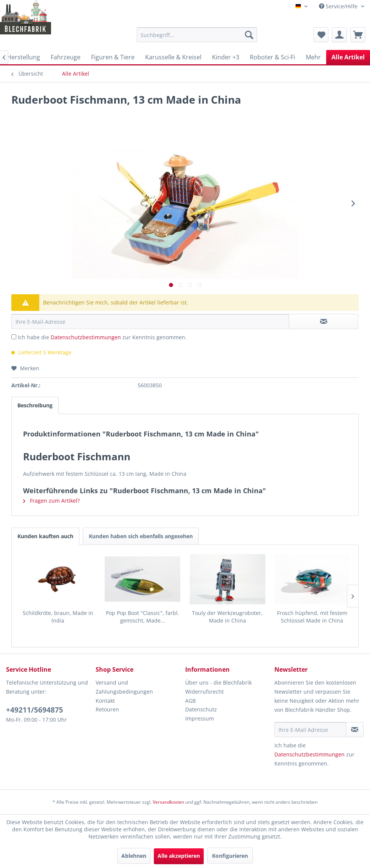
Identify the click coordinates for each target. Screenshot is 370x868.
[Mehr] (313, 57)
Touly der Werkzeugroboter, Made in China (227, 617)
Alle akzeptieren (179, 856)
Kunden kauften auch (45, 536)
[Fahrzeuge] (66, 57)
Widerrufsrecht (204, 692)
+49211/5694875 (35, 710)
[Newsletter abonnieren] (355, 730)
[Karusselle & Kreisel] (173, 57)
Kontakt (105, 701)
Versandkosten (168, 802)
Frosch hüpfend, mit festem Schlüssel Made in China (312, 617)
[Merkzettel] (321, 35)
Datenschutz (201, 709)
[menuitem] (197, 35)
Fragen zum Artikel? (51, 501)
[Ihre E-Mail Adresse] (310, 730)
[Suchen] (249, 35)
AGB (190, 701)
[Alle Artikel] (348, 57)
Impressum (200, 718)
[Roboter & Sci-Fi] (272, 57)
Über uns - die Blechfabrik (218, 682)
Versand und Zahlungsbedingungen (124, 687)
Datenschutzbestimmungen (86, 337)
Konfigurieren (230, 856)
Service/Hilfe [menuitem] (339, 6)
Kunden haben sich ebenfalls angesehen (141, 536)
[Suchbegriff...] (197, 35)
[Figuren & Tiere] (113, 57)
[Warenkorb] (358, 35)
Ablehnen (134, 856)
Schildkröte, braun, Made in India (58, 617)
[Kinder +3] (226, 57)
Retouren (107, 709)
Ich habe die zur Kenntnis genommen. (102, 337)
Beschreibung (35, 405)
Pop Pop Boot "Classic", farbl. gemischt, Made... (142, 617)
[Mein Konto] (339, 35)
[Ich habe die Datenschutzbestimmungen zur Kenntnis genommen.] (14, 337)
